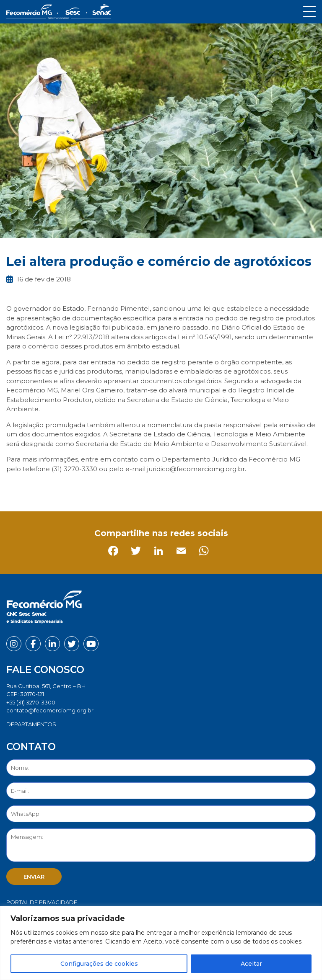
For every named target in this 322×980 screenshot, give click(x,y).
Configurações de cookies (99, 964)
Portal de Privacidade (42, 902)
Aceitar (251, 964)
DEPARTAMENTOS (31, 724)
